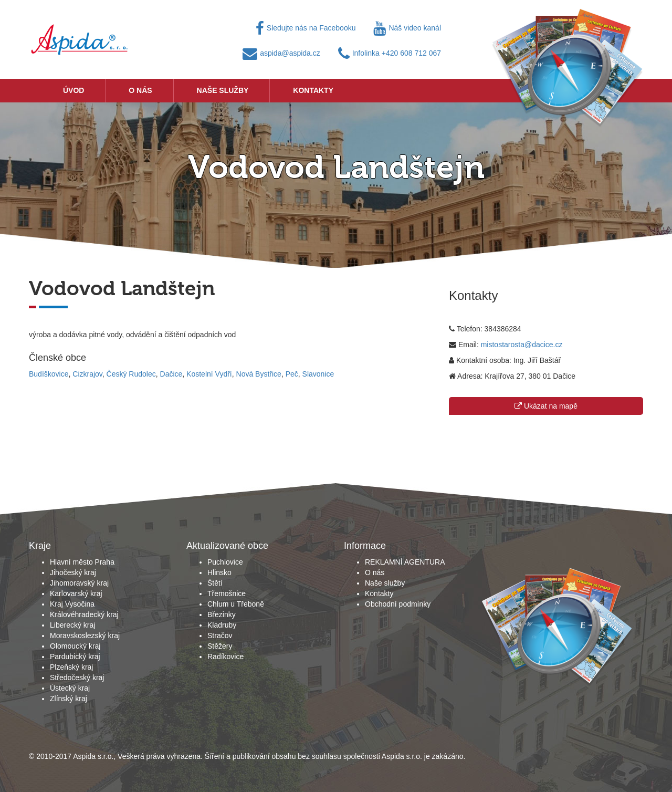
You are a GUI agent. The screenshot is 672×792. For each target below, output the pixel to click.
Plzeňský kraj (71, 667)
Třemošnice (227, 593)
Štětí (215, 583)
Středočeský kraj (77, 678)
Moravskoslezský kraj (85, 635)
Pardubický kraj (75, 656)
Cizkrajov (87, 374)
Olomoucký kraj (75, 646)
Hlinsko (219, 572)
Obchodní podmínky (398, 604)
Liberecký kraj (72, 625)
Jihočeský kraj (73, 572)
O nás (140, 90)
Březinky (222, 614)
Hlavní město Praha (82, 562)
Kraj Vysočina (72, 604)
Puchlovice (225, 562)
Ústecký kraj (70, 688)
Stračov (220, 635)
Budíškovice (49, 374)
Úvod (73, 90)
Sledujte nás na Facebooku (306, 28)
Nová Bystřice (259, 374)
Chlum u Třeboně (236, 604)
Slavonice (318, 374)
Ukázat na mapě (546, 406)
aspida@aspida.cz (281, 53)
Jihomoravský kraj (79, 583)
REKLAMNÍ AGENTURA (405, 562)
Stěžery (220, 646)
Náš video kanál (407, 28)
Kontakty (313, 90)
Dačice (171, 374)
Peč (292, 374)
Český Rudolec (131, 374)
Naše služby (223, 90)
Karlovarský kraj (76, 593)
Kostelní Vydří (209, 374)
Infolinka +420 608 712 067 (390, 53)
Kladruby (222, 625)
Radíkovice (225, 656)
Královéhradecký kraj (84, 614)
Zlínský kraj (69, 699)
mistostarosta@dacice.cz (522, 345)
